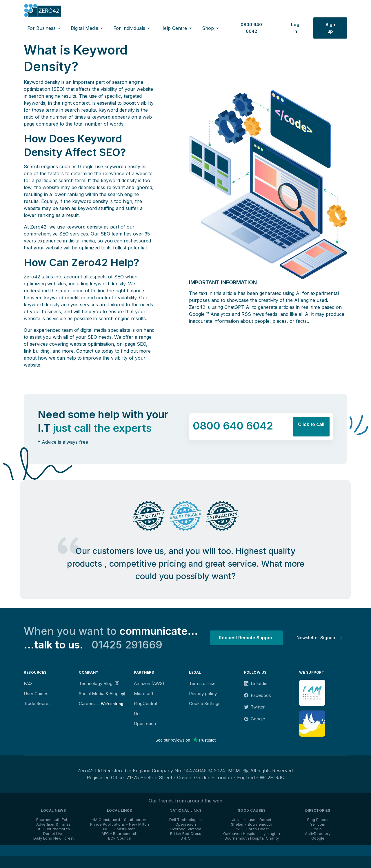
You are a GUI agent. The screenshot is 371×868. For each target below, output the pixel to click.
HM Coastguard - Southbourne (120, 820)
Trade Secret (37, 703)
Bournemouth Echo (53, 820)
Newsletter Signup (316, 638)
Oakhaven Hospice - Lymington (252, 833)
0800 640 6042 (251, 28)
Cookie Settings (205, 703)
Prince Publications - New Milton (120, 824)
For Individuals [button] (129, 28)
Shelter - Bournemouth (252, 824)
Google (318, 838)
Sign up (330, 28)
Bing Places (318, 820)
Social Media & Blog (102, 694)
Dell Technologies (185, 820)
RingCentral (145, 703)
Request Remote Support (246, 638)
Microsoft (144, 694)
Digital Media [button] (84, 28)
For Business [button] (41, 28)
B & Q (186, 838)
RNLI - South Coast (252, 829)
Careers (87, 703)
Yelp (318, 829)
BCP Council (119, 838)
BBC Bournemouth (53, 829)
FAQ (28, 683)
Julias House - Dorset (252, 820)
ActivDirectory (318, 833)
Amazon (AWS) (149, 683)
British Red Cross (186, 833)
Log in (295, 28)
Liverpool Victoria (186, 829)
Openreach (145, 723)
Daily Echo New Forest (53, 838)
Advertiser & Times (53, 824)
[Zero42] (42, 10)
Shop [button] (208, 28)
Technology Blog (99, 683)
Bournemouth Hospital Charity (252, 838)
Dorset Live (53, 833)
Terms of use (202, 683)
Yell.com (318, 824)
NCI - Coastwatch (119, 829)
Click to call (311, 424)
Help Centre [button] (174, 28)
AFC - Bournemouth (119, 833)
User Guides (36, 694)
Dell (138, 714)
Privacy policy (203, 694)
